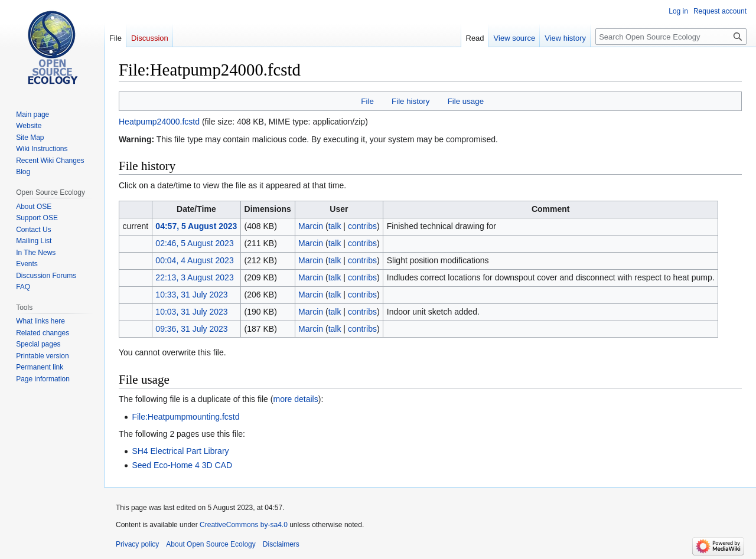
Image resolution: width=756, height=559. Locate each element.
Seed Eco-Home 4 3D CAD (182, 465)
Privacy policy (137, 544)
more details (295, 399)
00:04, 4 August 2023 (194, 260)
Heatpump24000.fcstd (159, 122)
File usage (466, 101)
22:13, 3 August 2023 (194, 277)
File (367, 101)
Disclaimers (281, 544)
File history (410, 101)
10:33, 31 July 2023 (191, 295)
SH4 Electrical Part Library (180, 451)
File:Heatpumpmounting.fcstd (185, 417)
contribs (362, 226)
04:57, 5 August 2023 (196, 226)
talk (335, 226)
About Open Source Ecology (211, 544)
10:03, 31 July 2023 (191, 312)
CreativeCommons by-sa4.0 (244, 525)
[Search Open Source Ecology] (671, 37)
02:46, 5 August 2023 (194, 243)
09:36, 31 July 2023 (191, 329)
